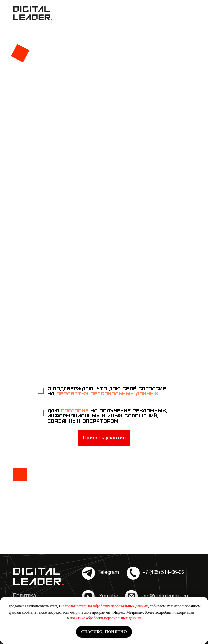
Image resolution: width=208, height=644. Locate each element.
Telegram (108, 573)
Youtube (109, 596)
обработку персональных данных (107, 393)
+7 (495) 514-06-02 (163, 573)
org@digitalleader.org (165, 596)
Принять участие (104, 438)
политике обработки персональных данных (105, 618)
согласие (76, 410)
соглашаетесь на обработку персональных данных (107, 606)
